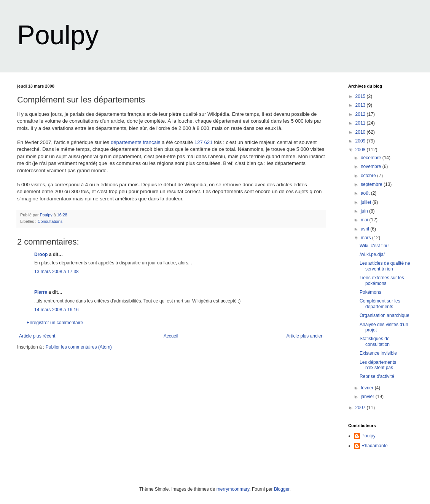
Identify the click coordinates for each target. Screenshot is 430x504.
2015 (361, 96)
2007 (361, 408)
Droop (41, 254)
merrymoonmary (233, 489)
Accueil (171, 336)
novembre (372, 166)
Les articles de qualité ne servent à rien (385, 266)
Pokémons (370, 292)
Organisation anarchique (385, 315)
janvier (368, 397)
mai (365, 220)
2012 (361, 114)
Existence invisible (378, 353)
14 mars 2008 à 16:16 (57, 310)
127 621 (204, 142)
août (366, 193)
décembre (372, 158)
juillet (367, 202)
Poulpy (58, 35)
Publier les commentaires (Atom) (79, 347)
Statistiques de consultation (375, 341)
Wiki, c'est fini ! (375, 246)
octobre (369, 176)
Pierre (41, 292)
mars (366, 238)
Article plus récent (37, 336)
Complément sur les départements (380, 304)
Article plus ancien (305, 336)
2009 (361, 141)
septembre (372, 184)
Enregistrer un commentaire (55, 323)
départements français (135, 142)
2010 (361, 132)
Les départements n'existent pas (378, 365)
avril (365, 229)
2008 (361, 150)
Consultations (50, 221)
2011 (361, 123)
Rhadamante (375, 446)
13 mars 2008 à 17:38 (57, 272)
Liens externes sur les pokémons (382, 280)
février (368, 388)
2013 (361, 105)
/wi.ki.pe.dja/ (372, 254)
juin (365, 211)
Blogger (282, 489)
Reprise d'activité (377, 376)
